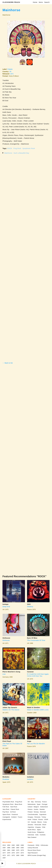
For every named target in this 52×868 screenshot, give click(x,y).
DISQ (37, 845)
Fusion (20, 817)
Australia (43, 835)
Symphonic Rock (29, 148)
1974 (18, 853)
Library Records (33, 848)
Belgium (36, 807)
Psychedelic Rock (8, 802)
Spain (39, 804)
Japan (39, 830)
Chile (44, 827)
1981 (9, 850)
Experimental (7, 819)
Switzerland (44, 807)
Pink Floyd (7, 741)
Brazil (44, 825)
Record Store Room (34, 850)
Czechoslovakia (33, 814)
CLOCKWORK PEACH (11, 2)
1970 (13, 855)
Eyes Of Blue (32, 638)
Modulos (6, 777)
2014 (4, 845)
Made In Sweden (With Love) (38, 710)
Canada (33, 822)
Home (35, 2)
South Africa (32, 830)
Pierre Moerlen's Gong (11, 672)
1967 (4, 858)
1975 (13, 853)
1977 (4, 853)
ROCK (10, 148)
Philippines (41, 832)
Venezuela (38, 825)
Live (4, 674)
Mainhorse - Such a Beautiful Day (17, 153)
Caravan (30, 672)
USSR (46, 819)
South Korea (32, 832)
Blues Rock (18, 804)
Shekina (30, 607)
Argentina (31, 827)
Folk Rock (6, 807)
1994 (9, 845)
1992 (13, 845)
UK (10, 72)
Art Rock (13, 812)
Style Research (33, 853)
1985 (13, 848)
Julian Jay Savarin (10, 707)
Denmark (43, 812)
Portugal (45, 804)
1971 (12, 74)
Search (47, 2)
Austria (36, 809)
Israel (29, 819)
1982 (4, 850)
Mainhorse (11, 10)
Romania (37, 817)
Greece (30, 809)
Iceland (30, 807)
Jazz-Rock (6, 809)
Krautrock (15, 814)
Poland (35, 819)
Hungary (30, 817)
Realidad (6, 779)
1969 (18, 855)
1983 (22, 848)
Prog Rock (17, 148)
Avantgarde (6, 817)
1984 (18, 848)
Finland (30, 812)
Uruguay (38, 827)
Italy (32, 802)
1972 (4, 855)
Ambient (14, 817)
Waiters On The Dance (11, 710)
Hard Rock (14, 807)
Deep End (6, 607)
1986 (9, 848)
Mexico (40, 822)
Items (41, 2)
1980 (13, 850)
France (44, 802)
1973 (22, 853)
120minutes (44, 845)
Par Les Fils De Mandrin (36, 744)
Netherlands (32, 804)
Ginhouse (6, 638)
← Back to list (8, 363)
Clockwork (31, 845)
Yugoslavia (43, 814)
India (37, 835)
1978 (22, 850)
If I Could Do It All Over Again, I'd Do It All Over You (38, 675)
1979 (18, 850)
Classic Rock (15, 809)
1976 (9, 853)
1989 (18, 845)
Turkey (44, 817)
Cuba (45, 822)
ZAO (29, 604)
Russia (41, 819)
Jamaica (30, 825)
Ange (29, 741)
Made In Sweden (33, 707)
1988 (22, 845)
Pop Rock (6, 812)
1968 (22, 855)
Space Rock (6, 814)
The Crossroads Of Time (36, 640)
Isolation (30, 777)
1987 (4, 848)
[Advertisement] (26, 258)
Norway (36, 812)
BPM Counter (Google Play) (37, 855)
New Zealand (32, 837)
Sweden (42, 809)
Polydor (10, 69)
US (29, 822)
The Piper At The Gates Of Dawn (12, 745)
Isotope (5, 604)
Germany (38, 802)
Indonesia (31, 835)
